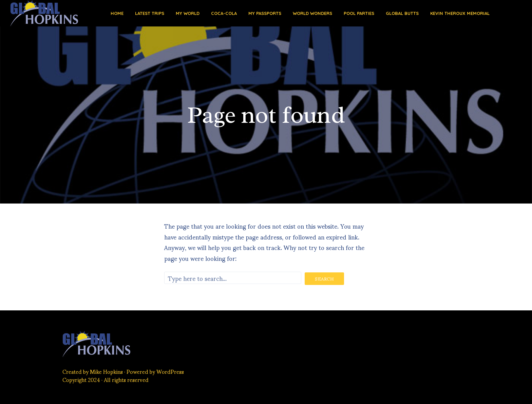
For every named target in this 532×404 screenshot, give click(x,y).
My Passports (265, 13)
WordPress (170, 371)
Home (117, 13)
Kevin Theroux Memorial (460, 13)
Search (324, 279)
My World (188, 13)
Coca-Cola (224, 13)
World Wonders (312, 13)
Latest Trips (150, 13)
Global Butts (402, 13)
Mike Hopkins (106, 371)
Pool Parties (359, 13)
